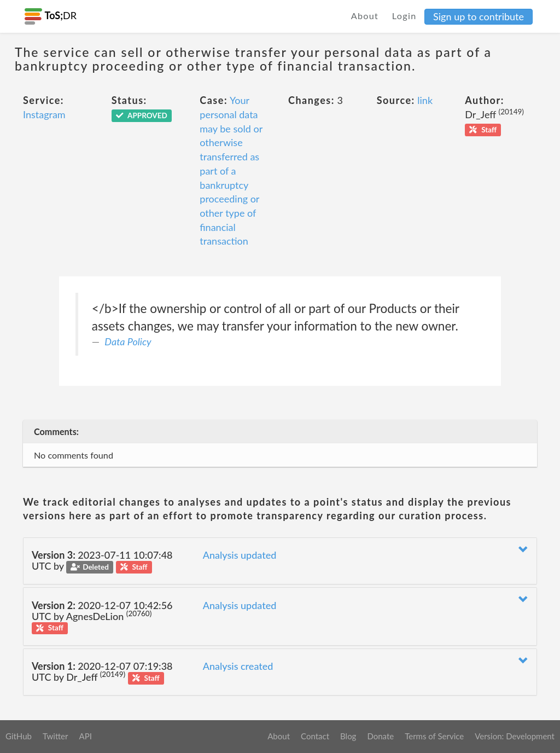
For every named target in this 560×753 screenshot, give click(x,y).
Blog (348, 736)
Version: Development (515, 736)
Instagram (44, 114)
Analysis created (238, 666)
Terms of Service (434, 736)
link (425, 100)
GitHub (19, 736)
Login (404, 16)
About (365, 16)
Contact (315, 736)
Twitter (56, 736)
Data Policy (128, 341)
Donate (380, 736)
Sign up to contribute (479, 16)
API (85, 736)
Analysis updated (240, 555)
